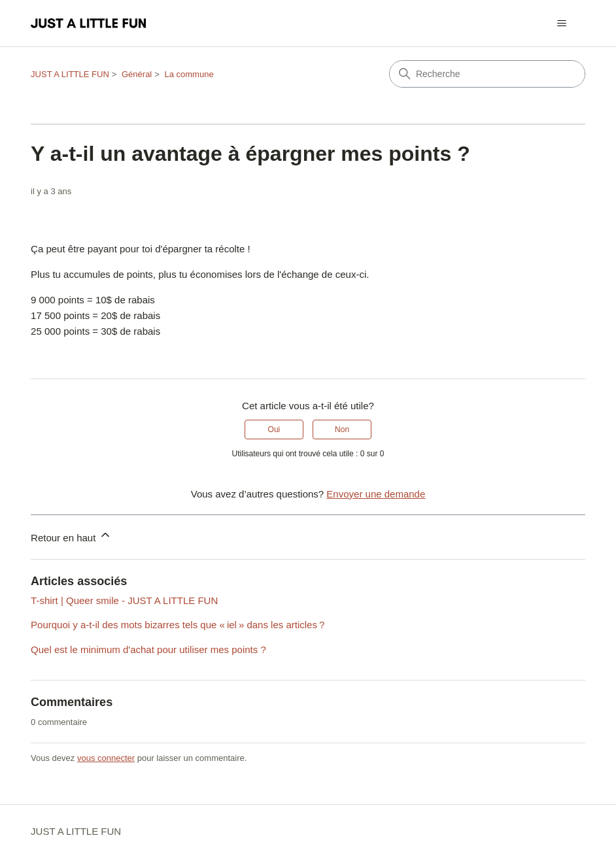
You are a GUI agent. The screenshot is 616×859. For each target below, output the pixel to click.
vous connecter (106, 758)
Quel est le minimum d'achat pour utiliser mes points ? (148, 649)
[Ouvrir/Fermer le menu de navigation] (562, 24)
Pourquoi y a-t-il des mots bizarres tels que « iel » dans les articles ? (178, 625)
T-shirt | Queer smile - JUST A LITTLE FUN (124, 600)
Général (137, 74)
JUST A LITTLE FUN (70, 74)
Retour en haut (71, 536)
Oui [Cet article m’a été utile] (274, 430)
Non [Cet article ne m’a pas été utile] (342, 430)
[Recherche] (487, 74)
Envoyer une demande (376, 494)
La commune (189, 74)
